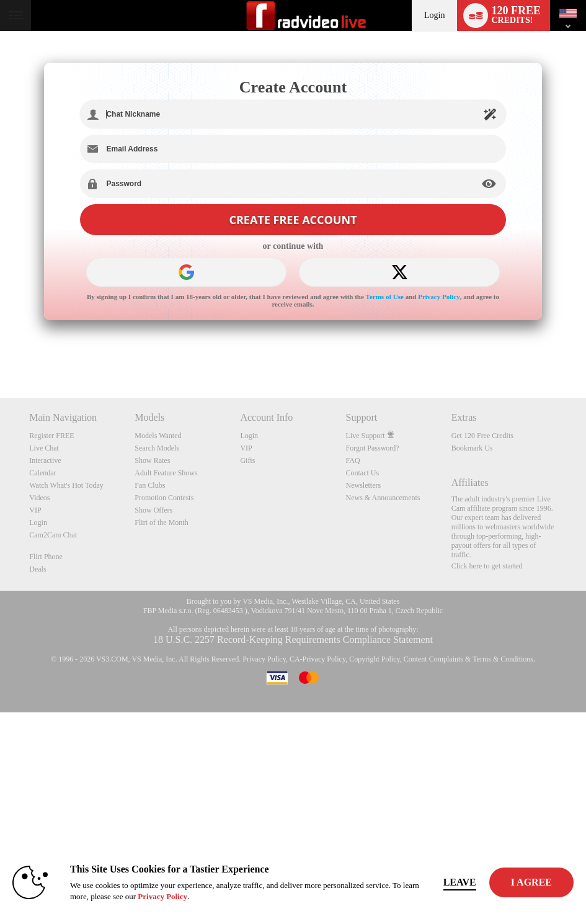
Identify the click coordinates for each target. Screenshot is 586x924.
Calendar (42, 473)
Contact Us (363, 473)
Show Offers (153, 510)
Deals (38, 569)
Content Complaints (433, 659)
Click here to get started (487, 566)
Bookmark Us (472, 448)
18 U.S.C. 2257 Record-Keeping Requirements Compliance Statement (293, 639)
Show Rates (152, 460)
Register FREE (51, 436)
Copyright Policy (375, 659)
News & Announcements (383, 498)
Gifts (247, 460)
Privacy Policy (439, 297)
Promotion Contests (164, 498)
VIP (35, 510)
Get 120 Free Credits (482, 436)
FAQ (353, 460)
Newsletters (364, 485)
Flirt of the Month (161, 523)
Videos (39, 498)
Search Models (157, 448)
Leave (460, 882)
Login (434, 15)
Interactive (45, 460)
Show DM (0, 352)
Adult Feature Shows (166, 473)
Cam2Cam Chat (53, 535)
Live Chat (44, 448)
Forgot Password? (373, 448)
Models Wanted (158, 436)
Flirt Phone (46, 557)
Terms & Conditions (503, 659)
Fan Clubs (150, 485)
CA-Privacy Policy (317, 659)
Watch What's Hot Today (66, 485)
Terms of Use (385, 297)
